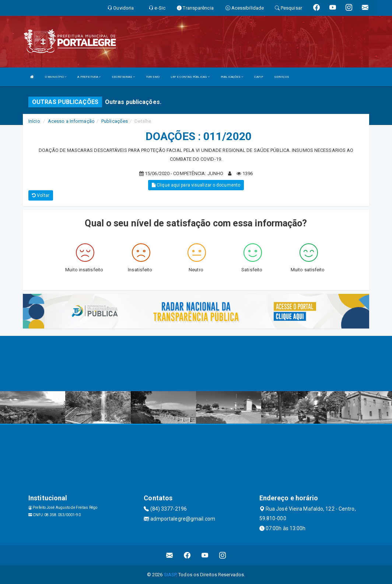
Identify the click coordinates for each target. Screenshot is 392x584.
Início (34, 121)
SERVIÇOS (282, 77)
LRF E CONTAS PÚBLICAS (190, 77)
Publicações (115, 121)
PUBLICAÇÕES (232, 77)
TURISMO (153, 77)
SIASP (170, 575)
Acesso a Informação (71, 121)
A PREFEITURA (89, 77)
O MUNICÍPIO (56, 77)
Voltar (41, 195)
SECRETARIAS (123, 77)
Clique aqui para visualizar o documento (196, 185)
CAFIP (259, 77)
